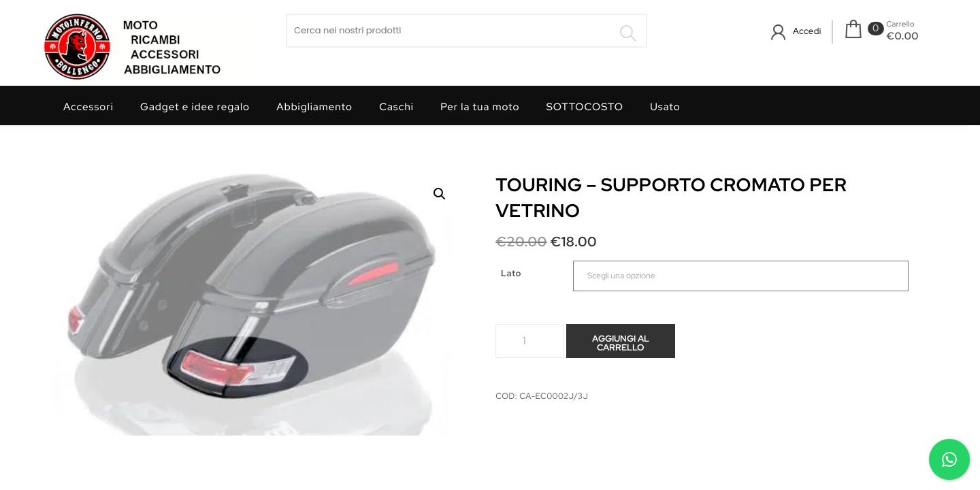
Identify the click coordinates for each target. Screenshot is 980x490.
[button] (440, 194)
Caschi (396, 107)
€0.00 (902, 36)
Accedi (807, 31)
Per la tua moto (480, 107)
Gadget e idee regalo (195, 107)
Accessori (88, 107)
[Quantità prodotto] (529, 341)
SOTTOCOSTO (585, 107)
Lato (511, 273)
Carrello (900, 24)
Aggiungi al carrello (621, 343)
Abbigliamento (314, 107)
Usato (665, 107)
